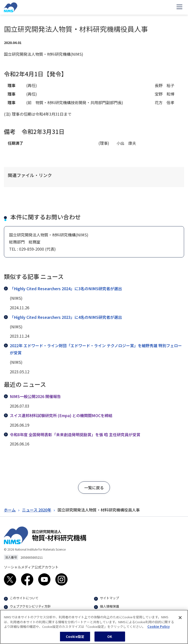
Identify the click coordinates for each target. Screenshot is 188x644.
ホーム (10, 510)
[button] (94, 488)
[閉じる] (180, 620)
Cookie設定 (75, 639)
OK (110, 639)
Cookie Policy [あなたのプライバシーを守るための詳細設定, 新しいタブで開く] (159, 629)
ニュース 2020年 (37, 510)
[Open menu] (179, 7)
